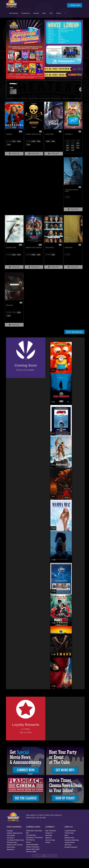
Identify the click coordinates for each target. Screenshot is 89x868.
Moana (28, 852)
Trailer (14, 163)
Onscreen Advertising (72, 850)
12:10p (9, 264)
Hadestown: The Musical (34, 847)
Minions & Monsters (33, 856)
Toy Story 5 (11, 847)
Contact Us (49, 843)
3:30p (73, 155)
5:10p (38, 151)
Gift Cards (68, 854)
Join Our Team (50, 850)
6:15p (38, 264)
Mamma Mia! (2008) (33, 859)
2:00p (78, 152)
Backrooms (11, 859)
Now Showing (29, 22)
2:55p (33, 151)
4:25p (19, 322)
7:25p (53, 264)
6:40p (19, 264)
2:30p (67, 155)
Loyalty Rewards (70, 840)
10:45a (48, 264)
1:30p (73, 152)
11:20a (9, 322)
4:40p (19, 151)
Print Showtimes (74, 341)
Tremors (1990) (31, 861)
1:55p (14, 322)
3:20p (14, 264)
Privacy (48, 852)
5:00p (73, 157)
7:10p (9, 325)
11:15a (9, 151)
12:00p (78, 150)
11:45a (28, 264)
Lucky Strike (11, 845)
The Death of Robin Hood (15, 850)
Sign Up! (75, 6)
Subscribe (49, 845)
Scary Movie (11, 857)
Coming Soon (41, 22)
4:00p (78, 155)
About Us (48, 847)
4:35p (48, 151)
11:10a (67, 264)
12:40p (28, 151)
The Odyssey (30, 849)
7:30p (28, 154)
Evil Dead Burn (31, 845)
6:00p (78, 157)
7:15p (9, 154)
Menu (60, 22)
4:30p (67, 157)
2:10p (14, 151)
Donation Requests (71, 857)
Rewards (52, 22)
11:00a (67, 150)
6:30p (67, 159)
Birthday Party (69, 847)
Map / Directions (51, 840)
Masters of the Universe (15, 854)
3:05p (33, 264)
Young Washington (32, 854)
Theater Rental (70, 852)
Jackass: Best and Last (15, 843)
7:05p (53, 151)
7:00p (73, 159)
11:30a (73, 150)
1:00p (67, 152)
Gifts (66, 22)
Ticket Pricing (69, 843)
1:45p (67, 206)
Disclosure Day (12, 852)
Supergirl (10, 840)
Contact (74, 22)
